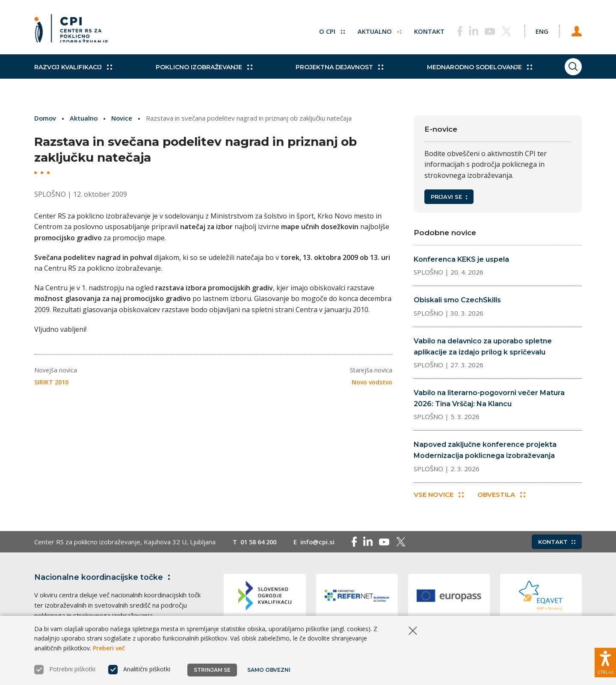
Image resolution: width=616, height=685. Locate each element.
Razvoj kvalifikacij (73, 73)
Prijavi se (449, 197)
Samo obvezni (269, 670)
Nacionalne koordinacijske (104, 578)
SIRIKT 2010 (51, 382)
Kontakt (424, 30)
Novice (123, 118)
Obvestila (502, 495)
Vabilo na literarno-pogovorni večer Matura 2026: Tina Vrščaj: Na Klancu (489, 398)
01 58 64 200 (260, 543)
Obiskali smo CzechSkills (457, 300)
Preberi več (109, 648)
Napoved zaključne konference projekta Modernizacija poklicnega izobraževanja (485, 450)
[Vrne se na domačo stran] (71, 30)
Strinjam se (212, 670)
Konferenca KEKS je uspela (461, 259)
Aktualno (374, 30)
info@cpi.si (321, 543)
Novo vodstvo (372, 382)
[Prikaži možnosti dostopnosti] (605, 661)
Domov (46, 118)
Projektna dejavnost (330, 73)
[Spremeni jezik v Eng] (539, 30)
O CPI (326, 30)
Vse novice (439, 495)
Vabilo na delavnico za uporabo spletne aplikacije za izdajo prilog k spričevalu (483, 347)
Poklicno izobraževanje (199, 73)
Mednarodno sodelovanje (465, 73)
